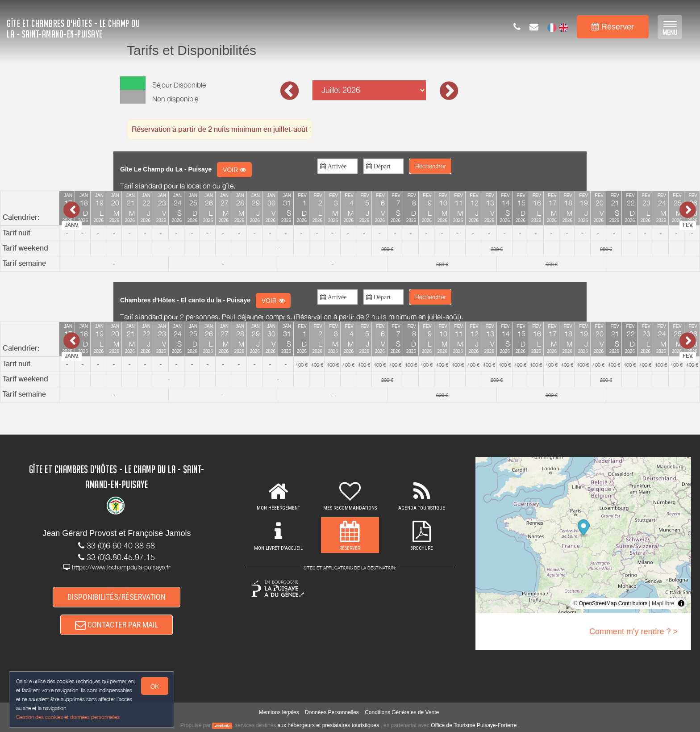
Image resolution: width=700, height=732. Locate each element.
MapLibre (663, 603)
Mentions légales (279, 712)
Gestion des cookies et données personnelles (68, 717)
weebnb (222, 726)
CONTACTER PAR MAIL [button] (117, 625)
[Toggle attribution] (681, 603)
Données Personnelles (332, 712)
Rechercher (430, 166)
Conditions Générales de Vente (402, 712)
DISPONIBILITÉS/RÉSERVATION (117, 597)
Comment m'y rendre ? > (633, 632)
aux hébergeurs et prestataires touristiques (328, 725)
